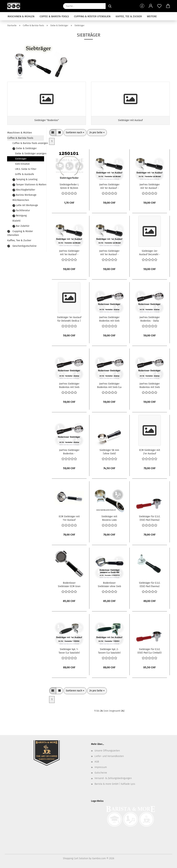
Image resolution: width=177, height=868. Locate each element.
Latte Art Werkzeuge (25, 205)
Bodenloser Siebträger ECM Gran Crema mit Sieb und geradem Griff (69, 584)
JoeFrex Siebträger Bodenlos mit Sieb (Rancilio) (150, 385)
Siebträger (21, 159)
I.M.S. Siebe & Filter (26, 169)
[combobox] (75, 133)
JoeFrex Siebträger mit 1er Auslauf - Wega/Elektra (150, 186)
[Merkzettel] (159, 6)
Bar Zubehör (21, 226)
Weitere (152, 16)
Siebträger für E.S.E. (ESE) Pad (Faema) (150, 518)
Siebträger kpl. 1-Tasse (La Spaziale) (69, 651)
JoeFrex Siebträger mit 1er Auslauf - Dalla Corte (69, 252)
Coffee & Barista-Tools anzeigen (28, 143)
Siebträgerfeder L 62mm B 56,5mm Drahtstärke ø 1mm (69, 186)
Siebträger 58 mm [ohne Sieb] (109, 452)
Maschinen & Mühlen (21, 16)
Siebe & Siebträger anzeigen (29, 154)
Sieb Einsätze (22, 164)
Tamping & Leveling (25, 179)
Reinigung (20, 216)
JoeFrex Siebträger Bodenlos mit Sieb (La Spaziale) (109, 385)
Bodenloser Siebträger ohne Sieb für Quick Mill (109, 584)
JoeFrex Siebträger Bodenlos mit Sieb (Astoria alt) (109, 319)
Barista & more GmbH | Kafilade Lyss (115, 784)
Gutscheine (101, 773)
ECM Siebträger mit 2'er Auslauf (150, 452)
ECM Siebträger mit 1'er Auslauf (69, 518)
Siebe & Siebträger (25, 148)
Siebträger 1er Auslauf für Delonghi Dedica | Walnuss (69, 319)
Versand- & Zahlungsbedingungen (113, 778)
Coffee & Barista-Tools (54, 16)
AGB (97, 762)
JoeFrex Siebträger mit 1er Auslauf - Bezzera (109, 186)
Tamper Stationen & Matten (28, 185)
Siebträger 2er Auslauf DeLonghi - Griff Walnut (150, 252)
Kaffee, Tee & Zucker (129, 16)
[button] (151, 6)
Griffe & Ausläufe (25, 174)
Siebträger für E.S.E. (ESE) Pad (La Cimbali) (150, 651)
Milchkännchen (21, 200)
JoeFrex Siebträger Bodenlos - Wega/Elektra (69, 452)
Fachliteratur (21, 210)
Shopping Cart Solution (76, 858)
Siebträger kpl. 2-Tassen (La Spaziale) (109, 651)
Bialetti (17, 221)
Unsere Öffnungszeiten (107, 751)
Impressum (101, 767)
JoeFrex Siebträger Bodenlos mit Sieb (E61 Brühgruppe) (69, 385)
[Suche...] (110, 6)
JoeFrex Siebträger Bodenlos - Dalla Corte (150, 319)
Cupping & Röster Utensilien (92, 16)
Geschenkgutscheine (22, 246)
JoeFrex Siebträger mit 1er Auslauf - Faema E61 (109, 252)
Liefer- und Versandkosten (109, 756)
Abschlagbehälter (24, 190)
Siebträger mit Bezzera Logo (109, 518)
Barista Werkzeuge (24, 195)
